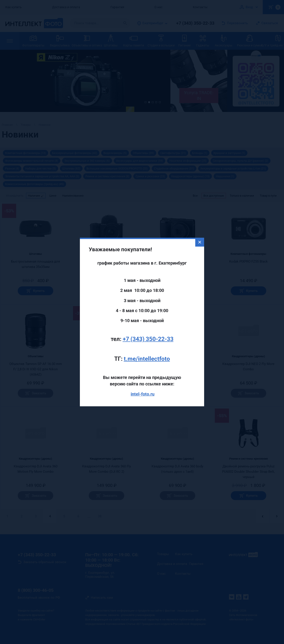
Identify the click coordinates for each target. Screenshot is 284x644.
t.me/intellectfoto (147, 341)
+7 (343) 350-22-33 (148, 321)
